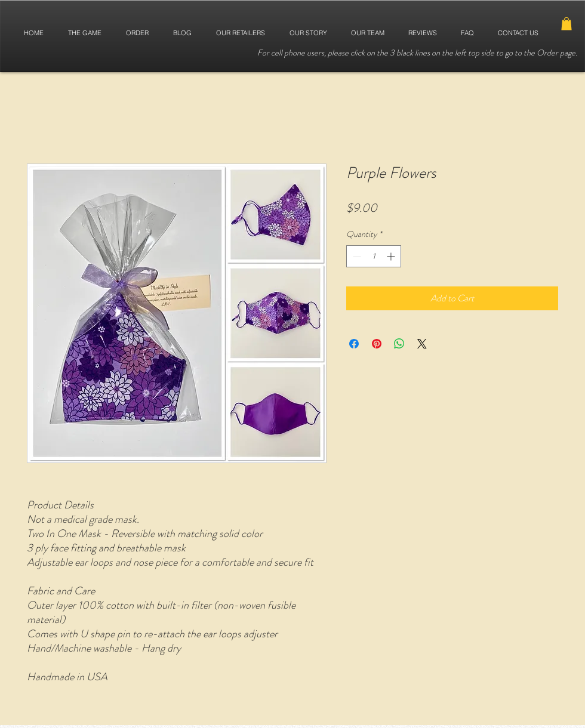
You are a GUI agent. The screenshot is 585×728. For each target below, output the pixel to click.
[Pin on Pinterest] (377, 344)
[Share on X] (422, 344)
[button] (566, 24)
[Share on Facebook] (354, 344)
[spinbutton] (374, 256)
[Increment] (392, 256)
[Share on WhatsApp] (399, 344)
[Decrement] (355, 256)
